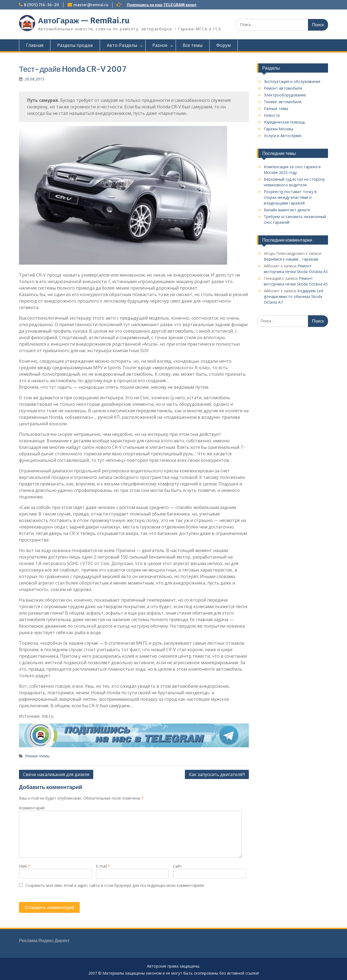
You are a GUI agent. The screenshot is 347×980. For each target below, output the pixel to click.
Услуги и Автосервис (283, 136)
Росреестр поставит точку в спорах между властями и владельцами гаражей (290, 197)
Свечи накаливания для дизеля (56, 774)
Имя (25, 866)
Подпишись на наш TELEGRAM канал (162, 5)
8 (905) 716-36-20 (41, 5)
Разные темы (37, 756)
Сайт (177, 866)
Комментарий (32, 808)
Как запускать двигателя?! (217, 774)
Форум (224, 45)
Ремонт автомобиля (283, 88)
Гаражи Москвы (279, 129)
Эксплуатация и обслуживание (292, 81)
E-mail (103, 866)
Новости (272, 115)
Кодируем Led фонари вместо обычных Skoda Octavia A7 (293, 296)
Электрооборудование (285, 95)
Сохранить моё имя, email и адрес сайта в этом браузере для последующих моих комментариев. (115, 885)
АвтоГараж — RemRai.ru (84, 21)
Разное (160, 45)
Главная (35, 45)
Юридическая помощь (285, 122)
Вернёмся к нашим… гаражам (291, 259)
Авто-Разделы (122, 45)
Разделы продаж (75, 45)
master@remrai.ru (91, 5)
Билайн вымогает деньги (287, 210)
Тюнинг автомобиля (283, 102)
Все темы (193, 45)
